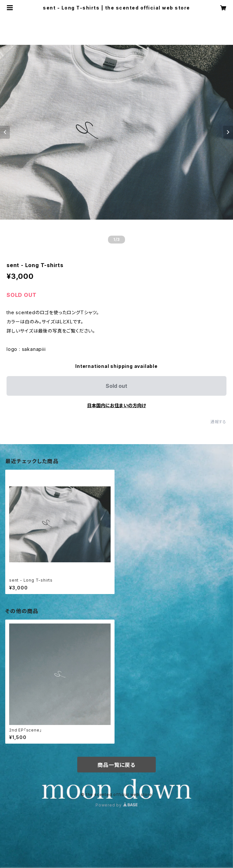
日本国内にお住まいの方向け (116, 405)
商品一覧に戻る (116, 765)
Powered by (116, 805)
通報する (218, 422)
